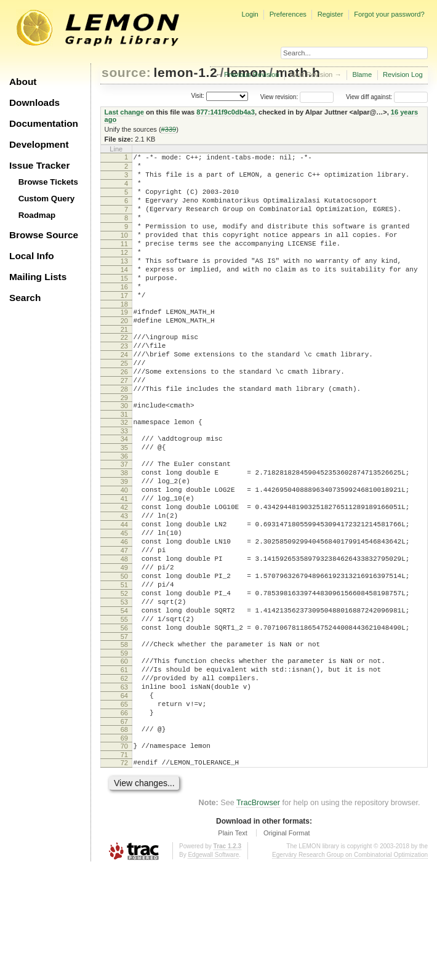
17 (124, 325)
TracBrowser (258, 915)
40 (124, 551)
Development (39, 144)
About (23, 82)
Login (250, 14)
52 (124, 677)
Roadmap (37, 215)
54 (124, 697)
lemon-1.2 (186, 72)
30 (124, 454)
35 (124, 501)
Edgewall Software (213, 967)
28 (124, 435)
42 (124, 572)
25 (124, 404)
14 (124, 294)
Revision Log (403, 74)
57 (124, 729)
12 (124, 273)
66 (124, 818)
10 (124, 252)
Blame (362, 74)
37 (124, 520)
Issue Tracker (39, 165)
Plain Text (233, 946)
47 (124, 624)
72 (124, 874)
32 (124, 472)
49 (124, 645)
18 (124, 335)
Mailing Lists (38, 277)
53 (124, 687)
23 (124, 383)
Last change (124, 112)
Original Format (287, 946)
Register (331, 14)
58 (124, 737)
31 (124, 464)
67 (124, 829)
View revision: (279, 97)
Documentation (44, 123)
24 (124, 393)
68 (124, 837)
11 (124, 262)
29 (124, 446)
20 (124, 354)
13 (124, 283)
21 (124, 364)
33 (124, 483)
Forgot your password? (389, 14)
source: (126, 72)
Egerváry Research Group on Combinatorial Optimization (350, 967)
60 (124, 755)
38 (124, 530)
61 (124, 766)
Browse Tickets (48, 182)
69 (124, 847)
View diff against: (387, 97)
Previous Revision (252, 74)
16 (124, 315)
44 (124, 593)
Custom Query (47, 199)
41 (124, 561)
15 (124, 304)
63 (124, 787)
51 (124, 666)
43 (124, 582)
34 (124, 491)
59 (124, 747)
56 (124, 718)
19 (124, 343)
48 (124, 635)
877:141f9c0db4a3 (226, 112)
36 (124, 512)
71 (124, 866)
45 (124, 603)
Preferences (288, 14)
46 (124, 614)
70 (124, 855)
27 (124, 425)
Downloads (34, 102)
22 (124, 372)
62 (124, 776)
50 (124, 656)
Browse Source (44, 235)
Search (25, 298)
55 (124, 708)
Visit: (198, 96)
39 (124, 540)
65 (124, 808)
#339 (169, 129)
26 (124, 414)
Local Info (32, 256)
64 (124, 797)
